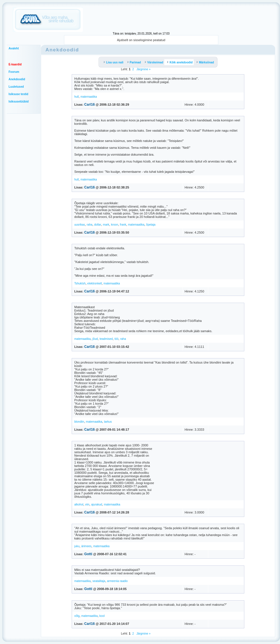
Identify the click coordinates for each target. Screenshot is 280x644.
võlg (77, 616)
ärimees (86, 546)
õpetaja (151, 225)
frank (123, 225)
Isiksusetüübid (19, 102)
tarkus (108, 422)
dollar (98, 225)
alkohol (79, 504)
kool (102, 616)
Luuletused (16, 87)
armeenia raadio (117, 581)
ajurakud (97, 504)
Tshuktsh (80, 283)
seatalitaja (99, 581)
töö (117, 339)
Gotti (88, 554)
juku (77, 546)
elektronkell (95, 283)
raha (89, 225)
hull (77, 97)
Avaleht (14, 48)
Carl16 (90, 105)
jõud (95, 339)
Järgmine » (143, 69)
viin (87, 504)
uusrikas (80, 225)
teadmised (106, 339)
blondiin (79, 422)
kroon (114, 225)
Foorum (14, 72)
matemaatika (89, 97)
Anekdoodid (17, 79)
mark (106, 225)
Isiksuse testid (18, 94)
